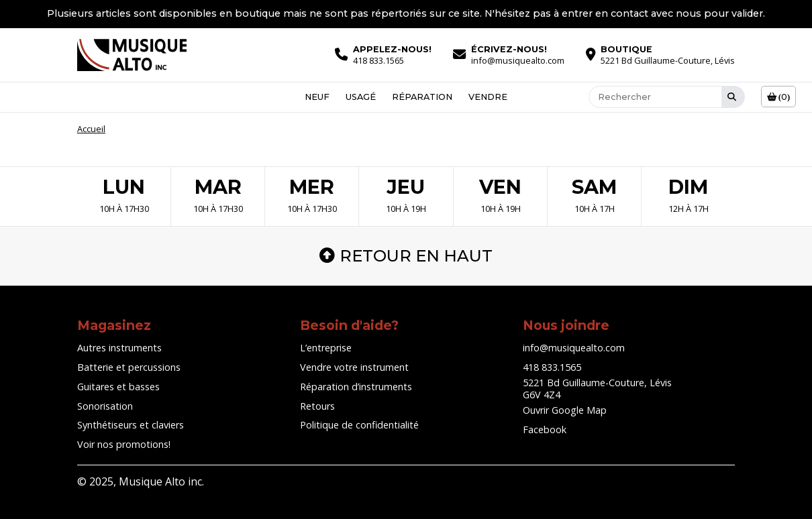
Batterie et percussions (129, 367)
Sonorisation (105, 406)
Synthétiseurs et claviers (131, 425)
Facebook (545, 429)
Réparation (422, 97)
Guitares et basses (118, 387)
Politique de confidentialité (359, 425)
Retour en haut (406, 256)
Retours (317, 406)
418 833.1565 (552, 367)
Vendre (488, 97)
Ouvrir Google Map (565, 410)
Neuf (317, 97)
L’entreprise (326, 348)
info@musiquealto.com (574, 348)
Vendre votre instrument (354, 367)
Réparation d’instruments (356, 387)
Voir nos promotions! (124, 444)
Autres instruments (119, 348)
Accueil (91, 129)
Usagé (361, 97)
